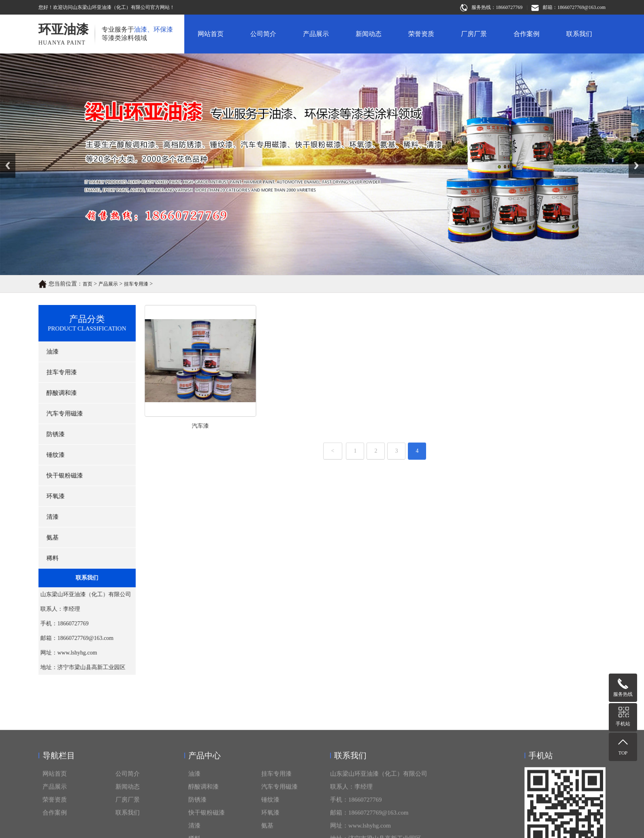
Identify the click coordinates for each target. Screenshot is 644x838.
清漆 (47, 517)
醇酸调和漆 (57, 393)
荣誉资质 (421, 34)
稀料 (47, 558)
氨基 (47, 537)
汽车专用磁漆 (60, 414)
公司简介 (263, 34)
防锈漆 (50, 434)
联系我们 (579, 34)
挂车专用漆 (136, 285)
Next (633, 156)
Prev (4, 156)
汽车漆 (224, 426)
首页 (87, 285)
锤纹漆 (50, 455)
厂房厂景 (474, 34)
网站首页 (211, 34)
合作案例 (527, 34)
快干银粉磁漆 (60, 476)
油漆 (47, 352)
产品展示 (316, 34)
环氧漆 (50, 496)
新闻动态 (369, 34)
